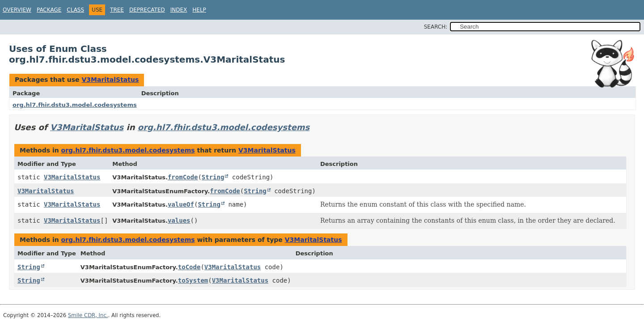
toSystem (193, 280)
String (213, 177)
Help (199, 10)
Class (75, 10)
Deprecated (147, 10)
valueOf (181, 204)
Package (49, 10)
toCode (189, 267)
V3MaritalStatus (110, 80)
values (179, 220)
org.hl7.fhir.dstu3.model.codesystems (75, 105)
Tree (117, 10)
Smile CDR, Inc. (88, 315)
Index (179, 10)
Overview (17, 10)
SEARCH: (436, 27)
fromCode (183, 177)
